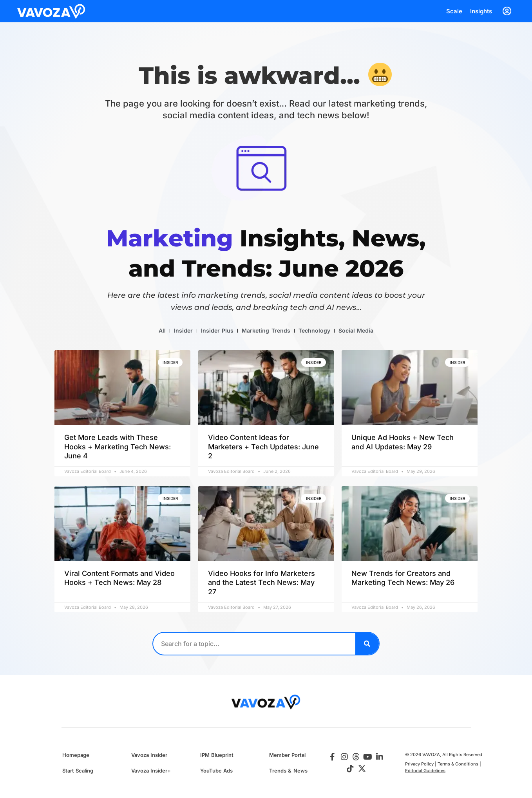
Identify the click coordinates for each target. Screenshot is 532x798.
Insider (183, 330)
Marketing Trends (266, 330)
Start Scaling (78, 771)
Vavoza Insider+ (151, 771)
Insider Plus (217, 330)
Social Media (356, 330)
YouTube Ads (216, 771)
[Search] (367, 644)
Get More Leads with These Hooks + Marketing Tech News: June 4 (118, 447)
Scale (454, 11)
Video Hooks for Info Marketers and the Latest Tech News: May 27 (261, 583)
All (162, 330)
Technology (314, 330)
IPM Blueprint (217, 755)
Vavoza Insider (149, 755)
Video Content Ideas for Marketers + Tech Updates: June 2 (263, 447)
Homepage (76, 755)
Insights (481, 11)
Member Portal (287, 755)
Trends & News (288, 771)
